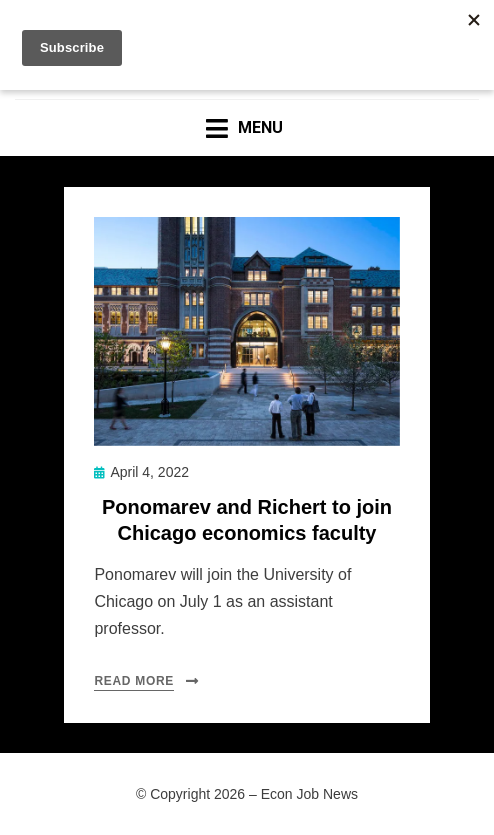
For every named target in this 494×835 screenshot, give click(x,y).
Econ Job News (309, 794)
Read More (134, 681)
